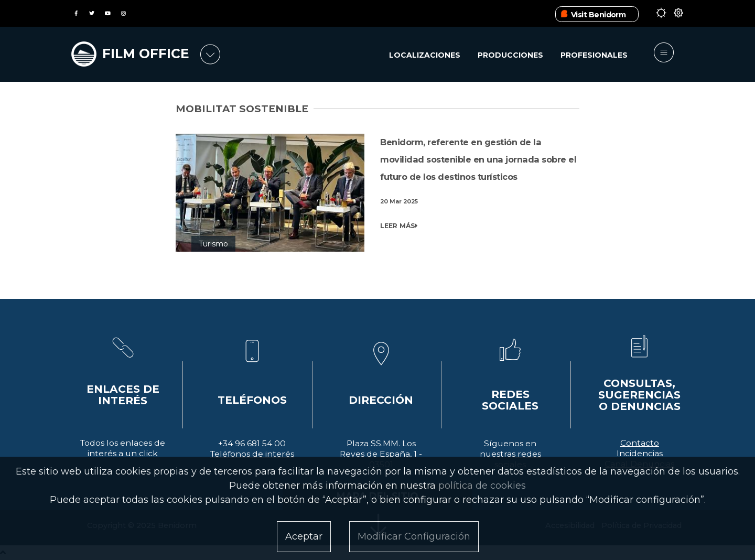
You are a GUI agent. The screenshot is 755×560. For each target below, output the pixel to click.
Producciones (510, 55)
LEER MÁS (399, 226)
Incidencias (640, 453)
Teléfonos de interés (252, 454)
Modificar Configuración (414, 536)
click (148, 453)
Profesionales (594, 55)
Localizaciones (425, 55)
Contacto (640, 443)
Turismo (213, 244)
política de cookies (482, 486)
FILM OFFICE (146, 53)
